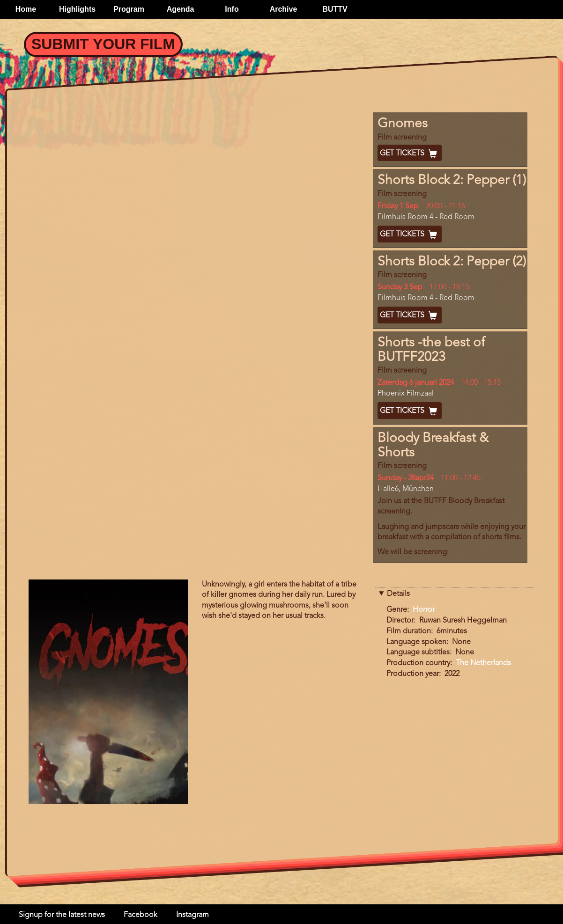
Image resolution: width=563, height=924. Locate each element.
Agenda (181, 9)
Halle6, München (406, 489)
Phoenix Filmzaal (406, 394)
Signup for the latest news (62, 915)
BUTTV (335, 9)
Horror (424, 610)
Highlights (77, 9)
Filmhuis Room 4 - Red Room (426, 217)
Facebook (141, 915)
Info (232, 9)
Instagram (193, 915)
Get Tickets (410, 154)
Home (26, 9)
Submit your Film (103, 44)
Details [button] (398, 594)
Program (129, 9)
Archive (284, 9)
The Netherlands (483, 663)
